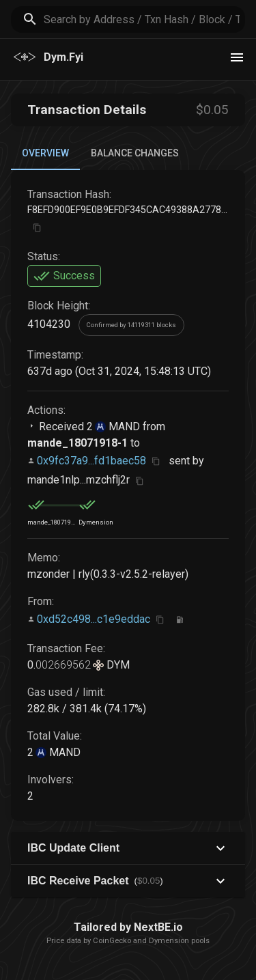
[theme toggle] (237, 57)
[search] (144, 19)
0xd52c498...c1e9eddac (94, 619)
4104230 (49, 324)
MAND (123, 426)
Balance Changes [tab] (135, 153)
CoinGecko (112, 941)
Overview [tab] (45, 153)
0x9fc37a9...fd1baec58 (91, 461)
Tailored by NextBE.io (128, 927)
